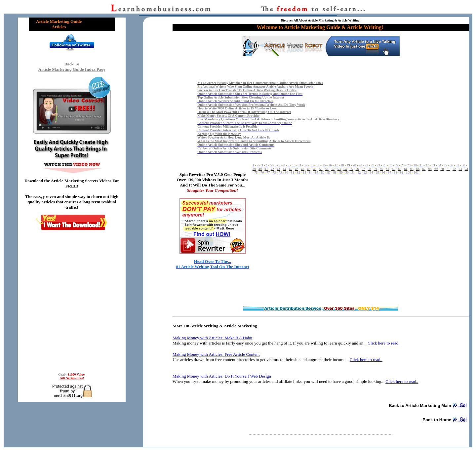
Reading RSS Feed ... (72, 300)
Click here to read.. (384, 343)
